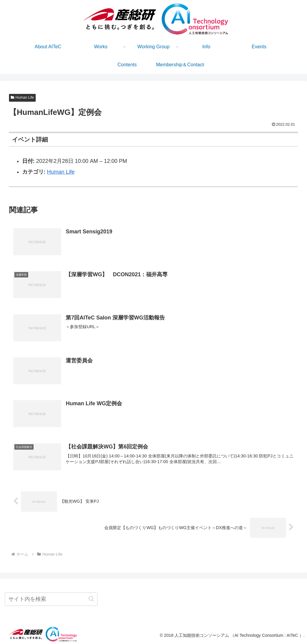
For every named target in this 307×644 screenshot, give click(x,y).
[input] (51, 599)
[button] (91, 599)
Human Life (22, 97)
